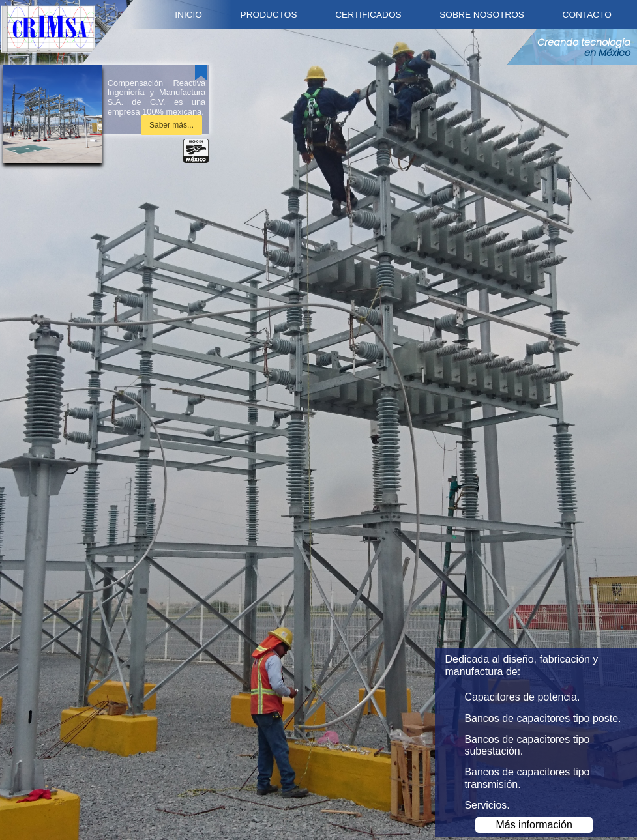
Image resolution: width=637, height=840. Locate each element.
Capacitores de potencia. (522, 697)
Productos (269, 15)
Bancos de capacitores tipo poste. (542, 718)
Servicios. (487, 805)
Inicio (188, 15)
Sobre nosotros (482, 15)
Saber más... (171, 125)
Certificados (368, 15)
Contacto (587, 15)
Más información (534, 825)
